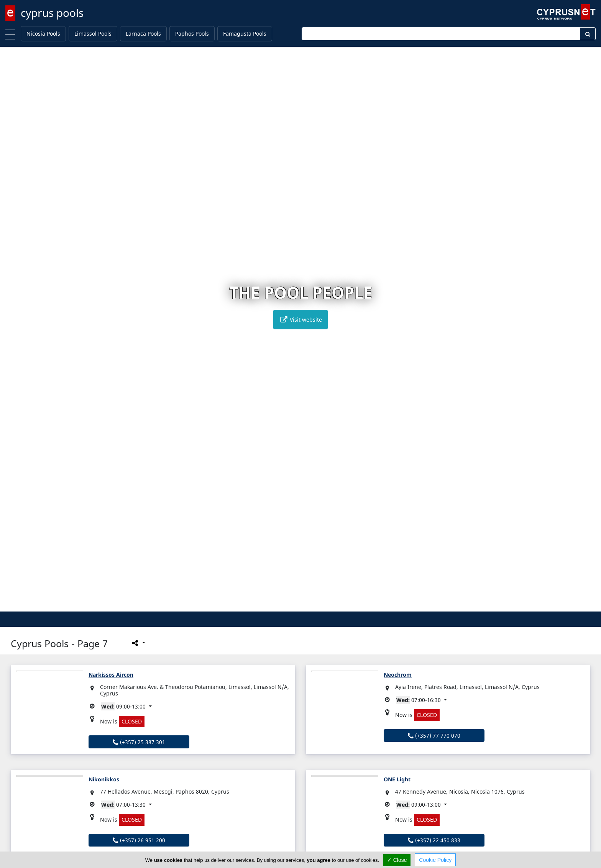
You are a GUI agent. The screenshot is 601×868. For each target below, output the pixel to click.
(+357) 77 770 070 (434, 736)
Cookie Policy (435, 860)
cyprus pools (52, 13)
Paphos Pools (192, 34)
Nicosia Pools (43, 34)
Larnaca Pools (143, 34)
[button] (285, 604)
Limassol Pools (93, 34)
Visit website (300, 320)
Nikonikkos (104, 779)
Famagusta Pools (245, 34)
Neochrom (398, 675)
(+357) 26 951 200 (139, 840)
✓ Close (397, 860)
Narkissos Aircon (111, 675)
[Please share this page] (138, 643)
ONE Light (397, 779)
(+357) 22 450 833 (434, 840)
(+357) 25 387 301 (139, 742)
